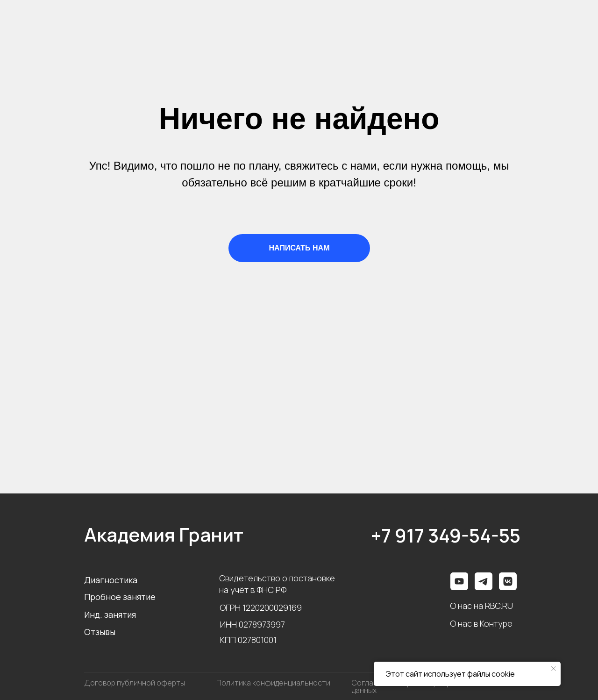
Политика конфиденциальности (273, 683)
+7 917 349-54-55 (446, 535)
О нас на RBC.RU (481, 606)
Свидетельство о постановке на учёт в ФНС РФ (277, 584)
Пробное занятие (120, 597)
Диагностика (111, 580)
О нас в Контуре (481, 623)
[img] (508, 581)
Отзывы (100, 632)
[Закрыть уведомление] (554, 669)
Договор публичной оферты (135, 683)
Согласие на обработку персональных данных (420, 686)
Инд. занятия (110, 614)
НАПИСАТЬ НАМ (299, 248)
